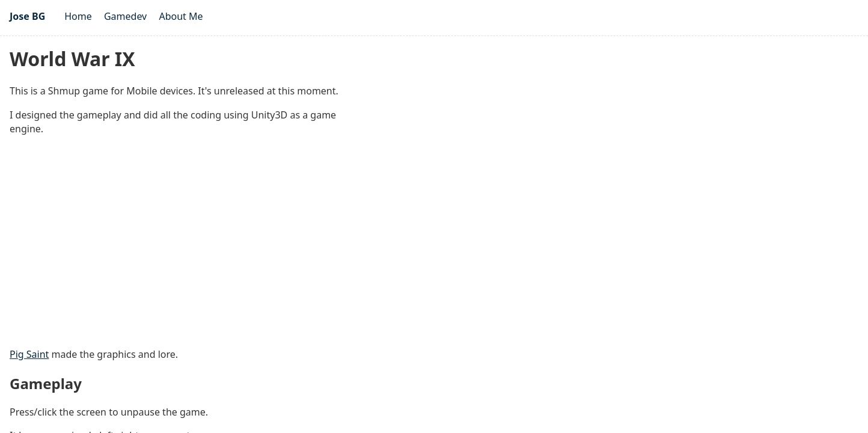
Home (78, 16)
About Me (181, 16)
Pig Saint (29, 354)
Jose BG (27, 16)
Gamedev (125, 16)
